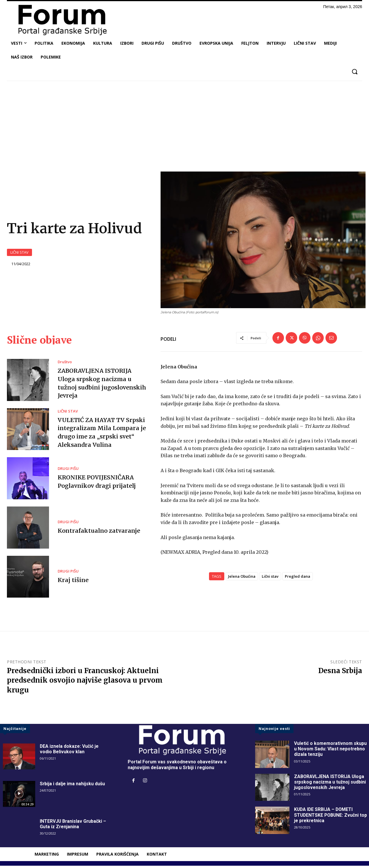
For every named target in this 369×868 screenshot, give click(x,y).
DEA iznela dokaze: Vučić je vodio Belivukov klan (69, 751)
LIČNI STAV (19, 254)
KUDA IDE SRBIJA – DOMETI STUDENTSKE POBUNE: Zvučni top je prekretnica (331, 817)
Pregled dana (298, 579)
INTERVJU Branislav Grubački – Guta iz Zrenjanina (73, 826)
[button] (354, 72)
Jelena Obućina (242, 579)
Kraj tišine (73, 582)
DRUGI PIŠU (68, 471)
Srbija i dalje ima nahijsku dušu (73, 786)
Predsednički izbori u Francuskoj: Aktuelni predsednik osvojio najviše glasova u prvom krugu (85, 683)
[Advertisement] (184, 128)
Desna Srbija (340, 673)
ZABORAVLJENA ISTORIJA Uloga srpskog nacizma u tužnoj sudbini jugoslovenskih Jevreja (330, 784)
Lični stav (270, 579)
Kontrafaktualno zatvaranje (98, 533)
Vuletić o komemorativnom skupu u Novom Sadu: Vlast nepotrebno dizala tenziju (331, 751)
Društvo (65, 365)
